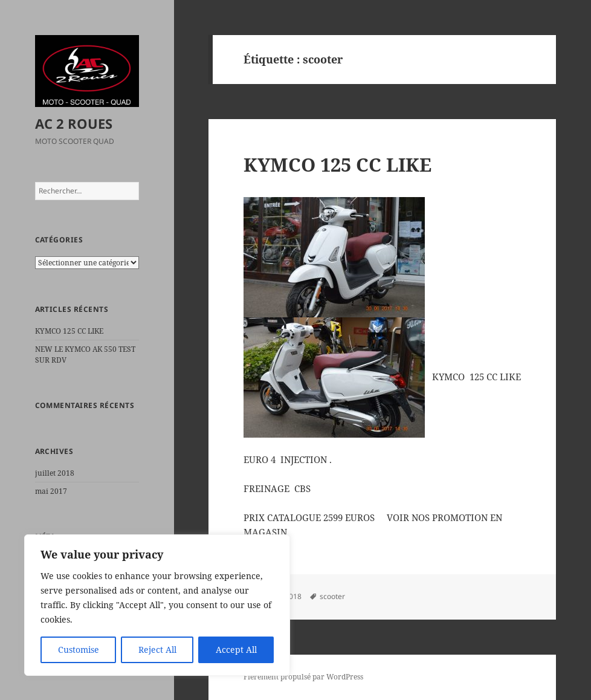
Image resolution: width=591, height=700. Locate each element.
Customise (79, 650)
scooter (332, 596)
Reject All (157, 650)
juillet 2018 (55, 473)
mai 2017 (51, 491)
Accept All (236, 650)
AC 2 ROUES (74, 123)
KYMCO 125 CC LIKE (69, 331)
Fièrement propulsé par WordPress (303, 677)
